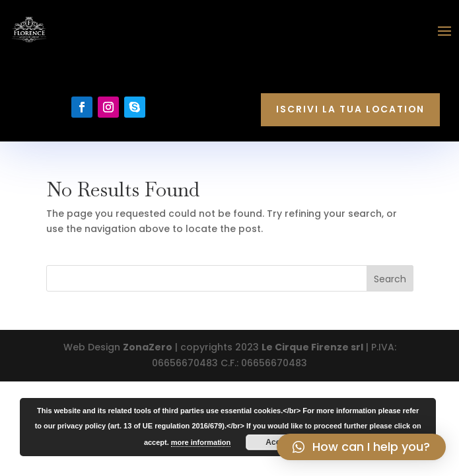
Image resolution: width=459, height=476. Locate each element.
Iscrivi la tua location (350, 109)
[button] (361, 447)
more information (201, 442)
